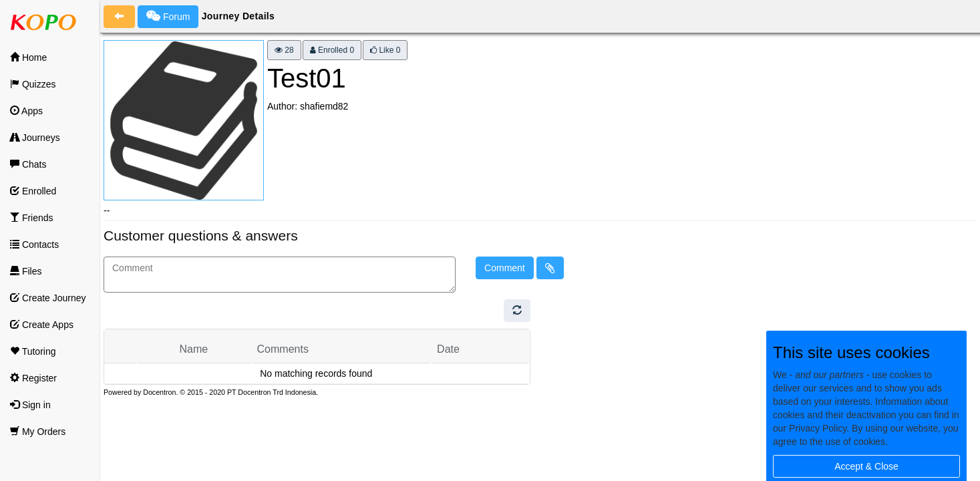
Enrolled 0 (332, 50)
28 (284, 50)
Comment (505, 268)
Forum (168, 16)
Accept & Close (866, 466)
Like (385, 50)
